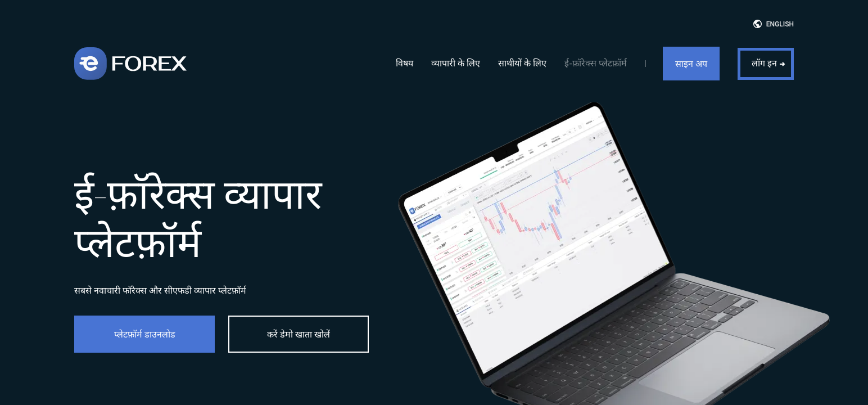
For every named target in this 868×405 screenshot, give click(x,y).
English (780, 24)
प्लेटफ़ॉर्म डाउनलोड (145, 334)
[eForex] (130, 64)
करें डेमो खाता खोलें (299, 334)
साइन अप (691, 64)
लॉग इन (764, 63)
